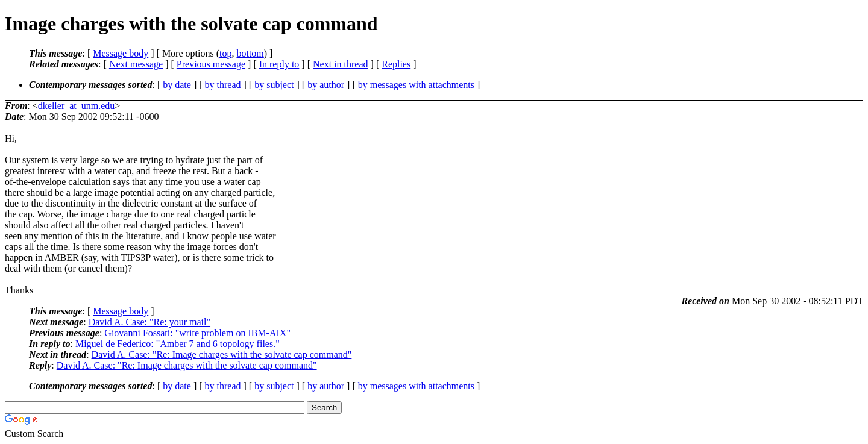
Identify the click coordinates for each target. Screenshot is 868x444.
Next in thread (341, 64)
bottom (250, 53)
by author (326, 85)
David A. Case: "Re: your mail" (149, 322)
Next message (136, 64)
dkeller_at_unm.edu (77, 106)
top (225, 53)
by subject (274, 85)
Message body (121, 53)
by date (177, 85)
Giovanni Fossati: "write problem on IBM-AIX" (197, 333)
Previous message (211, 64)
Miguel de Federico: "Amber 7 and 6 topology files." (178, 344)
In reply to (279, 64)
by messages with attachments (416, 85)
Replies (396, 64)
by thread (223, 85)
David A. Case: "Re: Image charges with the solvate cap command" (222, 355)
